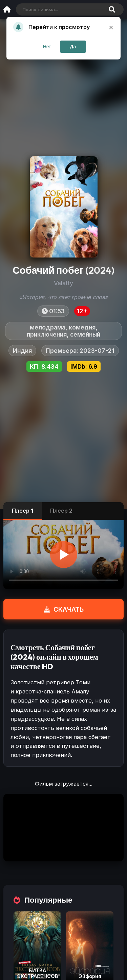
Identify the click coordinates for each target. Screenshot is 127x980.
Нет (47, 47)
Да (73, 47)
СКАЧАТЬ (64, 609)
